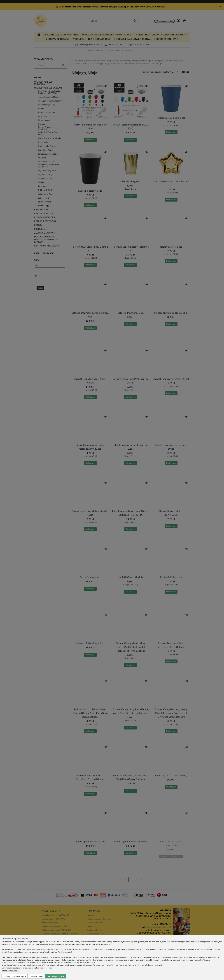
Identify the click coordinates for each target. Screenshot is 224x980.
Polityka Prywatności (10, 970)
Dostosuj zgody (36, 976)
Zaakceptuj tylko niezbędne (15, 976)
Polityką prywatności (155, 965)
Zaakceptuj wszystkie (55, 976)
